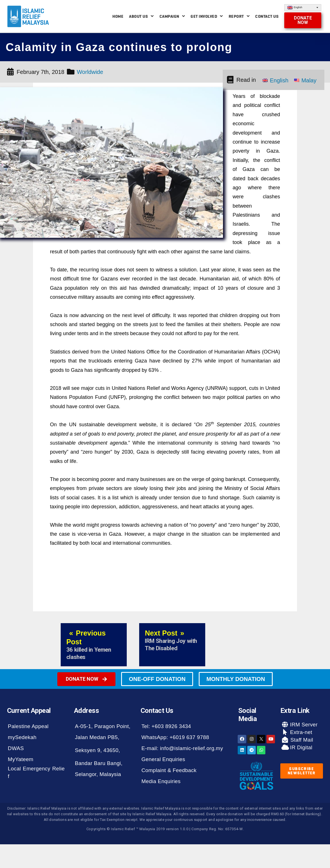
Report (239, 16)
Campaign (172, 16)
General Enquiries (163, 759)
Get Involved (207, 16)
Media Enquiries (161, 781)
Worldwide (90, 72)
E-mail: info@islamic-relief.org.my (182, 748)
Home (118, 16)
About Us (141, 16)
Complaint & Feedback (169, 770)
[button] (303, 20)
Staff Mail (301, 740)
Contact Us (267, 16)
